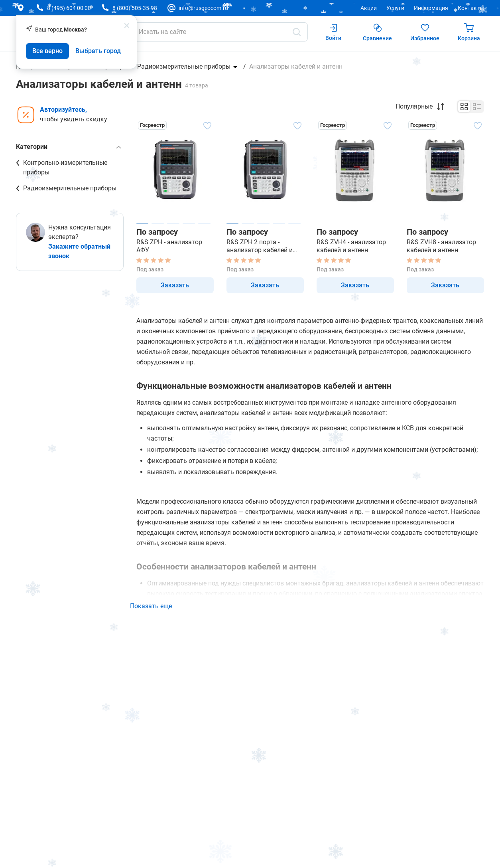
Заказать (175, 285)
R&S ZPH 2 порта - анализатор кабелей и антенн (260, 246)
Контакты (471, 8)
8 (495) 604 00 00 (69, 8)
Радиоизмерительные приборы (184, 66)
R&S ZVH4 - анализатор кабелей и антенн (351, 246)
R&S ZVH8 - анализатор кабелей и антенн (441, 246)
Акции (369, 8)
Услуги (395, 8)
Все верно (47, 51)
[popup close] (127, 26)
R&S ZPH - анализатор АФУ (169, 246)
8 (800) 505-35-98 (135, 8)
